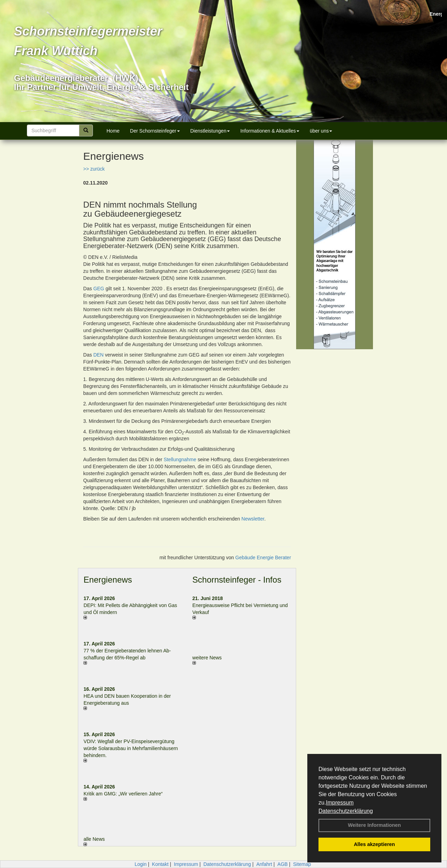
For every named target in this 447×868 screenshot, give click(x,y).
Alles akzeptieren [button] (374, 844)
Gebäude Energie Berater (263, 558)
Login (140, 864)
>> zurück (94, 169)
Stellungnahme (180, 459)
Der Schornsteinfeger (155, 131)
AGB (283, 864)
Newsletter (253, 519)
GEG (99, 289)
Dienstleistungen (210, 131)
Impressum (340, 803)
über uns (321, 131)
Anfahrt (264, 864)
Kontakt (160, 864)
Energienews (108, 580)
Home (113, 131)
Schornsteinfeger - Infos (237, 580)
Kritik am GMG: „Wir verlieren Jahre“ (123, 794)
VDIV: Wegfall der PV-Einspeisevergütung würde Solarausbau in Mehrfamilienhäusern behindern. (131, 748)
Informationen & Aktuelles (270, 131)
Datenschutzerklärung (346, 811)
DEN (98, 355)
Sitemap (302, 864)
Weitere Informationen (374, 825)
